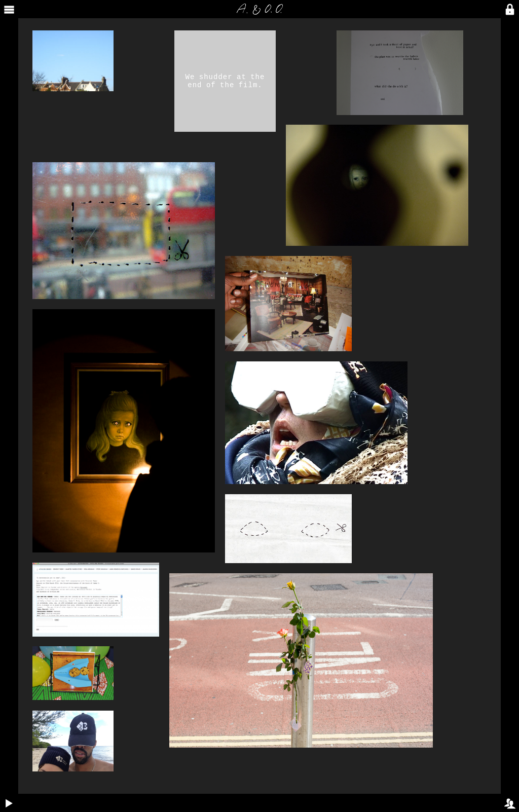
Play (7, 797)
